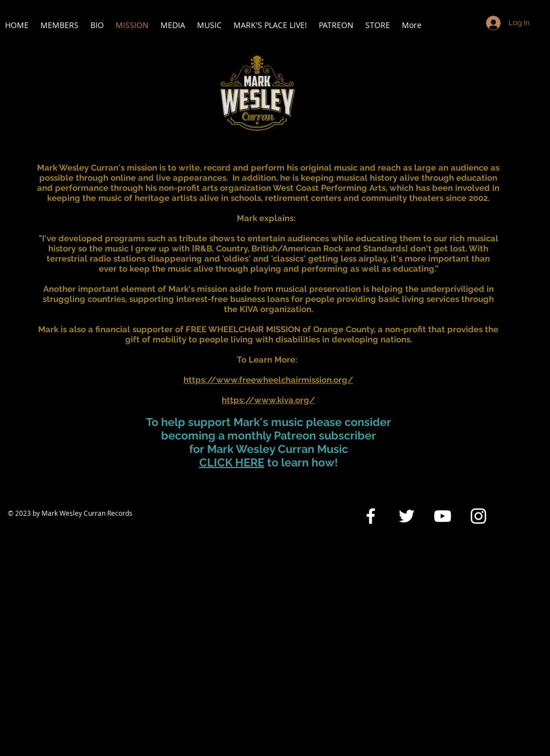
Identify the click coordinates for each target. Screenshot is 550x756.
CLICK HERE (232, 462)
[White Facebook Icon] (371, 516)
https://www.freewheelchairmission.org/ (268, 380)
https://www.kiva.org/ (268, 400)
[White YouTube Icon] (443, 516)
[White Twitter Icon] (407, 516)
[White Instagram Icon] (478, 516)
